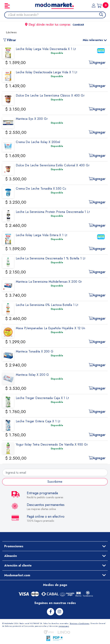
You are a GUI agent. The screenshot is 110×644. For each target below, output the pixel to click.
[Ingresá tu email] (55, 472)
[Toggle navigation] (7, 6)
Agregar (97, 62)
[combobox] (57, 15)
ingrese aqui (64, 626)
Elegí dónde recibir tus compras (55, 25)
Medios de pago (55, 585)
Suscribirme (55, 482)
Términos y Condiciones (80, 623)
